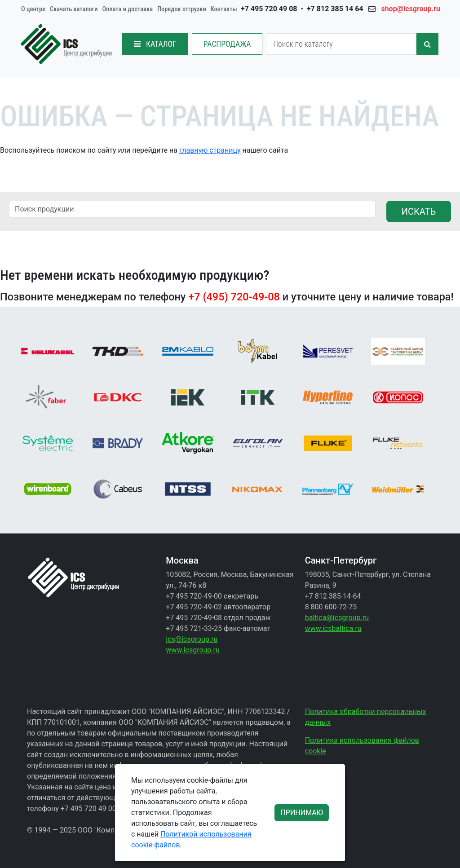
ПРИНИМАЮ (302, 813)
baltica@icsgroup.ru (337, 618)
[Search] (341, 44)
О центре (33, 9)
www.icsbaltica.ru (333, 628)
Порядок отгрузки (182, 9)
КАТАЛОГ (155, 44)
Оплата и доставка (127, 9)
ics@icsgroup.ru (192, 639)
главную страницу (210, 150)
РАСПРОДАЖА (227, 44)
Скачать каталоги (74, 9)
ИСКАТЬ (419, 211)
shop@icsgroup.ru (411, 9)
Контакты (224, 9)
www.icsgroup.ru (192, 650)
